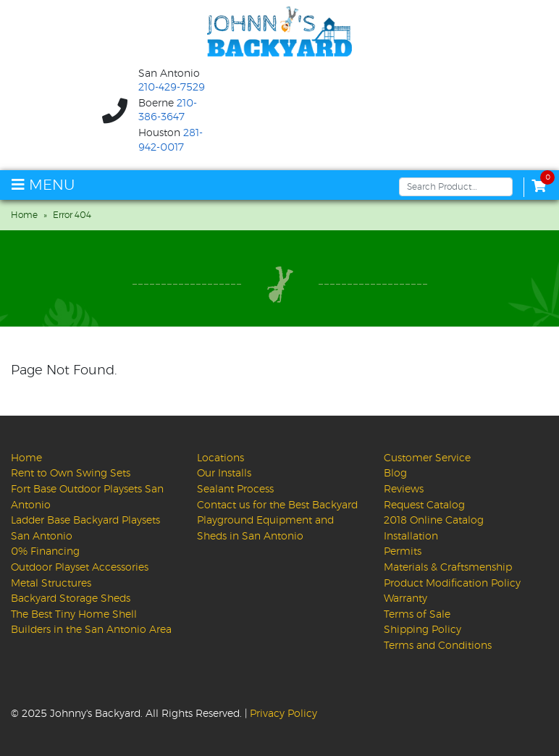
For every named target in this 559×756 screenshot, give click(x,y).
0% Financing (45, 551)
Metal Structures (51, 583)
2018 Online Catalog (434, 520)
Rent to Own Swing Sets (71, 473)
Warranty (405, 598)
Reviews (404, 489)
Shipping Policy (423, 630)
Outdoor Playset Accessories (80, 567)
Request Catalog (424, 505)
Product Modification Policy (452, 583)
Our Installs (224, 473)
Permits (403, 551)
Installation (411, 536)
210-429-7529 (172, 88)
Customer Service (427, 458)
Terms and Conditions (438, 646)
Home (24, 215)
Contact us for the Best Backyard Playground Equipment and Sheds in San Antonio (277, 521)
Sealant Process (235, 489)
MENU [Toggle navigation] (43, 185)
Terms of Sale (417, 614)
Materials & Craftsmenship (448, 567)
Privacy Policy (283, 714)
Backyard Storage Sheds (71, 598)
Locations (220, 458)
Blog (395, 473)
